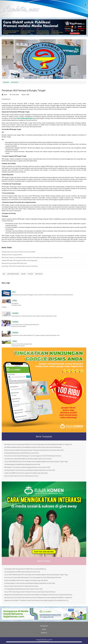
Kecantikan (15, 313)
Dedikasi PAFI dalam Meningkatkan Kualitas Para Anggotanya (20, 260)
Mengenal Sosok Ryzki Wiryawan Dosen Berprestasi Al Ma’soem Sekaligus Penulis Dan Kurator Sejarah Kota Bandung (38, 595)
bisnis (14, 292)
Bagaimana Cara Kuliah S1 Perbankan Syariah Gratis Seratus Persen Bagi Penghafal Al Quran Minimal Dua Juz (36, 600)
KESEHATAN (15, 82)
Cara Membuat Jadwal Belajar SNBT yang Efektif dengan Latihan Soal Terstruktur (28, 459)
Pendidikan (15, 322)
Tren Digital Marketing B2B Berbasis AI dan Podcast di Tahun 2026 (23, 589)
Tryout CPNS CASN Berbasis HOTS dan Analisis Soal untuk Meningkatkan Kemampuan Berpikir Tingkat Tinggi (36, 462)
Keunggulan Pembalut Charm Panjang (12, 305)
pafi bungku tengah (13, 274)
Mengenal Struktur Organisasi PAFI (12, 255)
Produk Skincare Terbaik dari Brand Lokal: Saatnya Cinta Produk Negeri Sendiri (34, 316)
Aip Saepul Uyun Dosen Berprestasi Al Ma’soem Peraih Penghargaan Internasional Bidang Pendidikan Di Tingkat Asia (38, 444)
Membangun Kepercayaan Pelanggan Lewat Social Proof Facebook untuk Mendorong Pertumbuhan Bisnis (42, 295)
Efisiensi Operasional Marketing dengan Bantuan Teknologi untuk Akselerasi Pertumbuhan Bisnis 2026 (34, 450)
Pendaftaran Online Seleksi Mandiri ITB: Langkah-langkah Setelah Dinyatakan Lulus (36, 335)
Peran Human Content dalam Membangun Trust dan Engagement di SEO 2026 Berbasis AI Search (33, 456)
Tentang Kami (44, 626)
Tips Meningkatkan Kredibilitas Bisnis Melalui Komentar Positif (22, 464)
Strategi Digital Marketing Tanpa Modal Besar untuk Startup (22, 453)
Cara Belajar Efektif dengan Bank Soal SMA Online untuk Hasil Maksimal (25, 569)
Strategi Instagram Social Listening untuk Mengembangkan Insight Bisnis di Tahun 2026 (30, 470)
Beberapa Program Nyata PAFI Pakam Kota (14, 263)
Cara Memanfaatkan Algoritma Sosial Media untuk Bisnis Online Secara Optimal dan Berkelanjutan (33, 447)
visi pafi (23, 274)
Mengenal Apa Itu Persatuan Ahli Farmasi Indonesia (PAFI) (19, 252)
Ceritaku (15, 301)
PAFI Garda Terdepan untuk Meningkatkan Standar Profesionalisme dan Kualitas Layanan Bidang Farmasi (32, 258)
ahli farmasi (39, 274)
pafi (4, 274)
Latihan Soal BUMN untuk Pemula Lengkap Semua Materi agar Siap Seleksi (26, 473)
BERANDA (6, 82)
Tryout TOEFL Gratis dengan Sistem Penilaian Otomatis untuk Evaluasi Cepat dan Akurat (30, 592)
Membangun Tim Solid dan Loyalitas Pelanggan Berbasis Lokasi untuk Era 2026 (27, 467)
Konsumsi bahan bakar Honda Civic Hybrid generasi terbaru (21, 476)
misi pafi (30, 274)
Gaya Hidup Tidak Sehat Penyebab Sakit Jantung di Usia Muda (20, 266)
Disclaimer (44, 633)
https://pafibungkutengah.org (26, 118)
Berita (44, 629)
